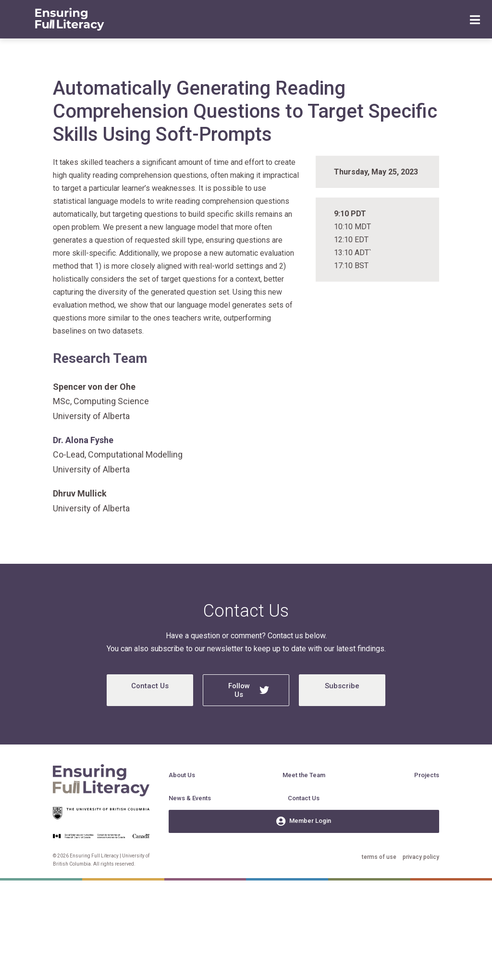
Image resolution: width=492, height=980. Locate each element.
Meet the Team (304, 775)
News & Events (190, 798)
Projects (427, 775)
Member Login (304, 821)
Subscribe (342, 686)
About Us (182, 775)
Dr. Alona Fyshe (83, 440)
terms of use (379, 857)
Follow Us (249, 690)
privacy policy (421, 857)
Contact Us (150, 686)
